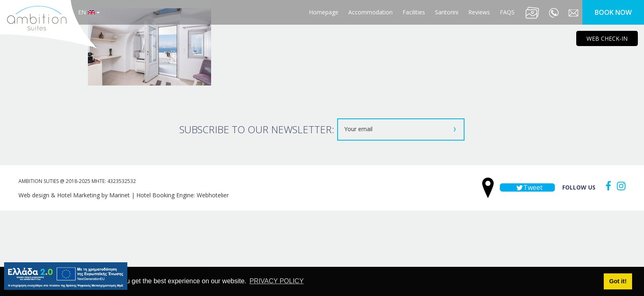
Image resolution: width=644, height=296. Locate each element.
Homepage (324, 12)
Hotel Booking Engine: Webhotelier (183, 195)
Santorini (447, 12)
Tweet (527, 187)
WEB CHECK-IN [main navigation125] (607, 38)
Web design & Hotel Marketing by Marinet (74, 195)
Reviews (479, 12)
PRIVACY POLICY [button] (276, 281)
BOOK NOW (613, 12)
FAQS (507, 12)
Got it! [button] (618, 281)
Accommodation (370, 12)
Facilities (414, 12)
